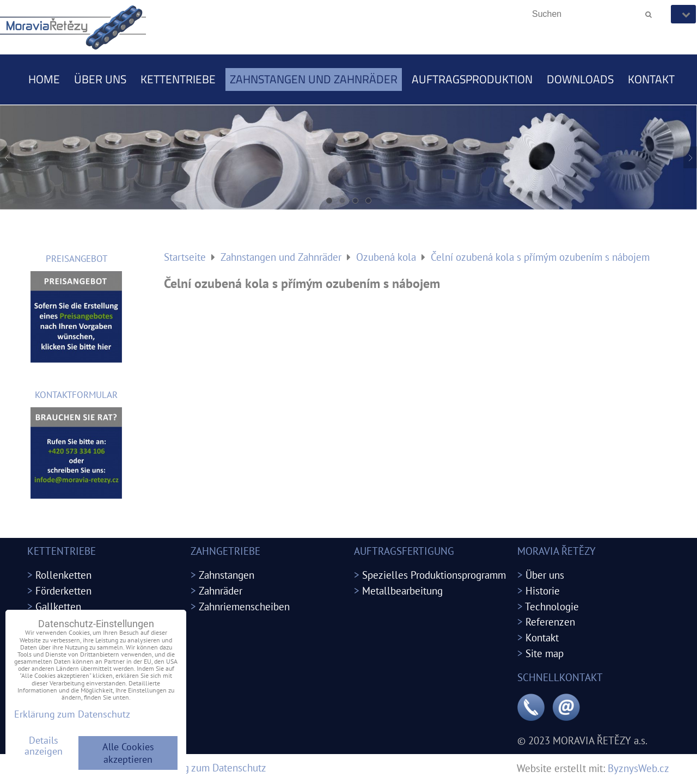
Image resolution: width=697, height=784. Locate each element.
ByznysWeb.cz (638, 768)
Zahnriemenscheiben (244, 606)
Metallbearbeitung (402, 590)
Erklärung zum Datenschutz (207, 767)
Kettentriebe (178, 79)
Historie (543, 590)
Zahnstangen (227, 575)
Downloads (580, 79)
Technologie (552, 606)
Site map (545, 653)
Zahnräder (221, 590)
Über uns (100, 79)
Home (44, 79)
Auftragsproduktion (472, 79)
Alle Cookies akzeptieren (128, 753)
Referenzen (550, 621)
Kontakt (651, 79)
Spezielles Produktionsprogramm (434, 575)
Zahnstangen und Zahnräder (314, 79)
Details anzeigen (44, 746)
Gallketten (58, 606)
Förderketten (63, 590)
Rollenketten (63, 575)
